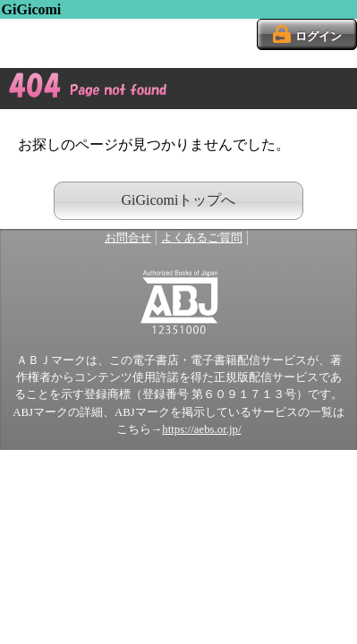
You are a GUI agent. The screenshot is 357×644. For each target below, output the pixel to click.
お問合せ (128, 238)
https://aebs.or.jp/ (201, 429)
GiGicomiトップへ (178, 200)
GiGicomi (32, 9)
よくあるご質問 (202, 238)
